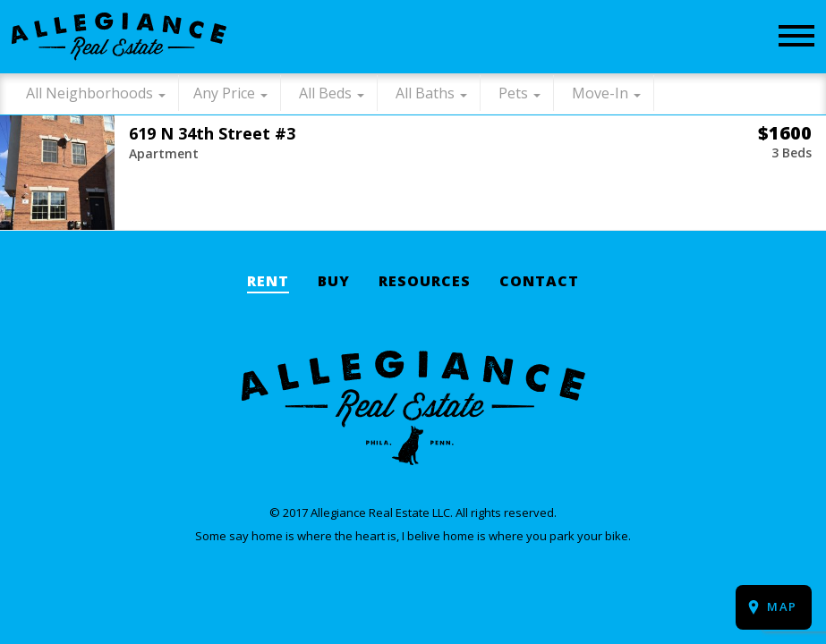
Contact (539, 282)
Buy (334, 282)
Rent (268, 282)
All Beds (325, 93)
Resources (425, 282)
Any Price (224, 93)
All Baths (425, 93)
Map (782, 606)
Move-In (600, 93)
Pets (513, 93)
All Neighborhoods (89, 93)
